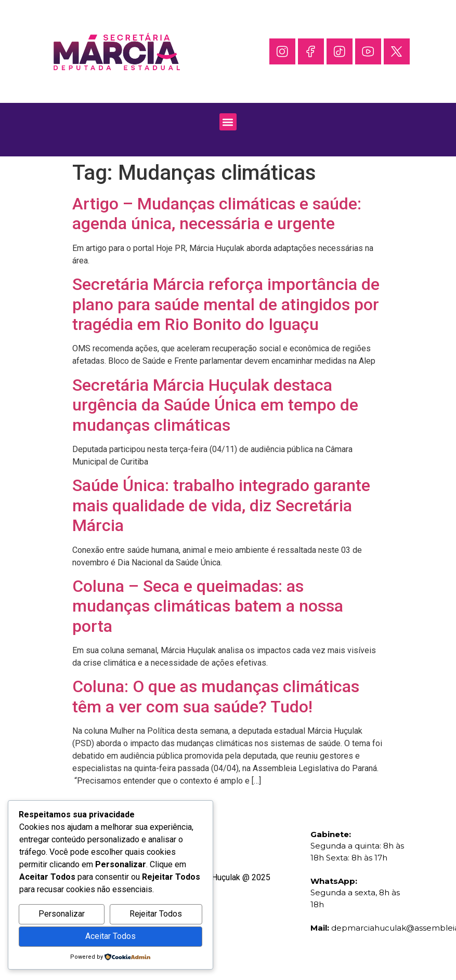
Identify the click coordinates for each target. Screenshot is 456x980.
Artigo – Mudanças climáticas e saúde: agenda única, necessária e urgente (217, 214)
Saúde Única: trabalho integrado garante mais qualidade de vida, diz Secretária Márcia (221, 505)
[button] (228, 122)
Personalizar (62, 914)
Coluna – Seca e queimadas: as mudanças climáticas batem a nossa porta (208, 606)
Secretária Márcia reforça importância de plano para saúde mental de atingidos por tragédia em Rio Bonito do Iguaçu (226, 304)
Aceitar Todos (110, 936)
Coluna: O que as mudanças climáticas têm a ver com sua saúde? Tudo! (216, 696)
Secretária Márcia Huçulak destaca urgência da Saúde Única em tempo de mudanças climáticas (215, 405)
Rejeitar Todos (156, 914)
